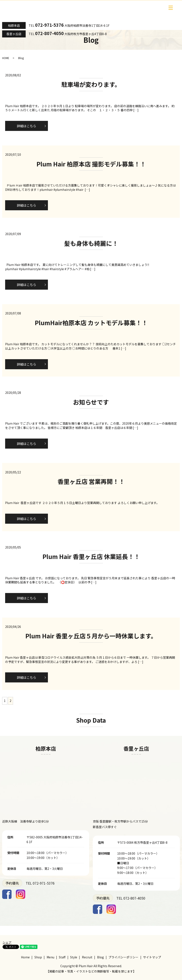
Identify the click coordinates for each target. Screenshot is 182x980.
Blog (101, 957)
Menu (50, 957)
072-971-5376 (49, 25)
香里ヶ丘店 (14, 34)
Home (25, 957)
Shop (38, 957)
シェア (7, 942)
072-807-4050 (49, 33)
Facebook (7, 894)
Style (74, 957)
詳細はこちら (27, 126)
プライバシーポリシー (123, 957)
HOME (6, 58)
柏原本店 (14, 25)
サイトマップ (152, 957)
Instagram (21, 894)
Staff (62, 957)
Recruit (87, 957)
